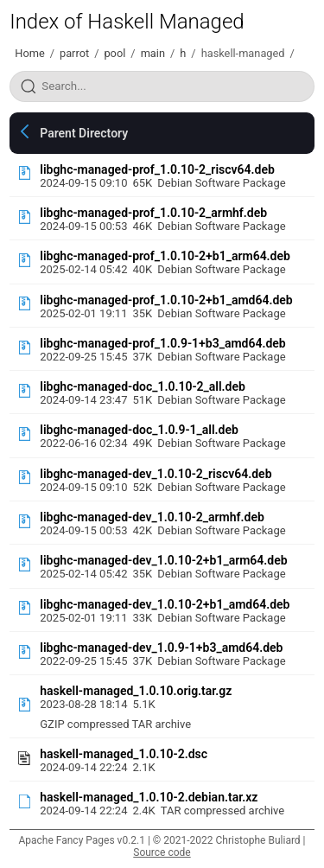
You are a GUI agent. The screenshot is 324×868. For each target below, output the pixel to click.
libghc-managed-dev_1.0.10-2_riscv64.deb (156, 474)
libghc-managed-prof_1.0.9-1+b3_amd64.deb (163, 343)
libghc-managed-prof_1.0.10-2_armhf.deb (153, 213)
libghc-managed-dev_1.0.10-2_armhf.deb (152, 517)
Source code (162, 852)
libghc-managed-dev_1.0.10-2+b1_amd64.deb (165, 604)
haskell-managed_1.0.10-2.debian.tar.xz (149, 797)
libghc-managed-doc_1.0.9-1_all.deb (139, 430)
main (153, 53)
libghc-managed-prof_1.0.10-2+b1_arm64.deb (165, 256)
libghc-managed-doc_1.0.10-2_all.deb (143, 386)
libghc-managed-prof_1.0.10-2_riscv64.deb (157, 169)
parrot (74, 53)
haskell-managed (243, 53)
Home (29, 53)
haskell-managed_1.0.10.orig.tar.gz (136, 691)
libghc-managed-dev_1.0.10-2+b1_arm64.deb (163, 560)
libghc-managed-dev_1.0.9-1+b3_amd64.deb (161, 648)
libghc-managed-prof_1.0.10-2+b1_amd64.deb (166, 300)
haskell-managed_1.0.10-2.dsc (124, 754)
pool (114, 53)
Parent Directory (84, 133)
